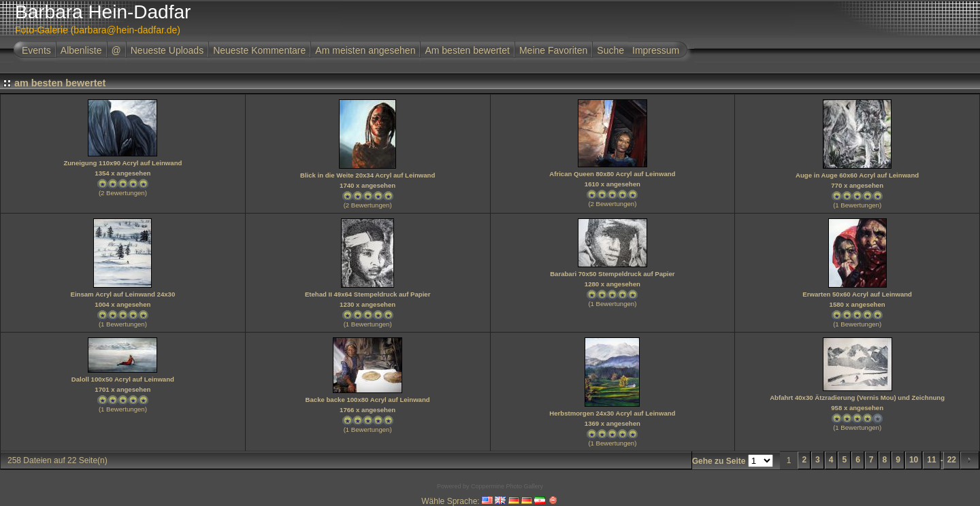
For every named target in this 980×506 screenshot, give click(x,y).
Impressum (656, 50)
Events (36, 50)
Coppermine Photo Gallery (507, 486)
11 (931, 460)
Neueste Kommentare (259, 50)
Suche (610, 50)
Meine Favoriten (553, 50)
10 (914, 460)
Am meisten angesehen (365, 50)
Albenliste (81, 50)
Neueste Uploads (167, 50)
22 (952, 460)
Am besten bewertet (467, 50)
